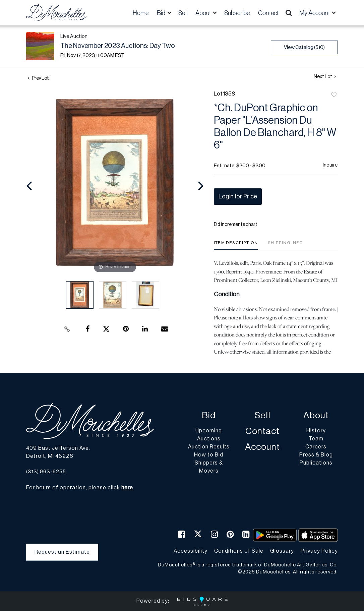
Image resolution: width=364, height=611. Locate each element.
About (316, 416)
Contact (268, 13)
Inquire (330, 165)
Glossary (282, 551)
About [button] (204, 13)
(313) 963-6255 (46, 472)
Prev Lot (38, 78)
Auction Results (209, 447)
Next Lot (325, 77)
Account (262, 447)
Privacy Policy (319, 551)
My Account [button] (315, 13)
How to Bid (209, 455)
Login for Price (238, 196)
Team (316, 439)
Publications (316, 463)
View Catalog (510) (304, 47)
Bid (209, 416)
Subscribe (237, 13)
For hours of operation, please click (80, 488)
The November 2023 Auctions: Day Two (118, 46)
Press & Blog (316, 455)
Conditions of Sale (239, 551)
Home (141, 13)
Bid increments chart (236, 225)
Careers (316, 447)
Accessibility (191, 551)
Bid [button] (162, 13)
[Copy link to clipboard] (67, 329)
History (316, 431)
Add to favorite (334, 95)
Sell (183, 13)
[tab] (236, 245)
